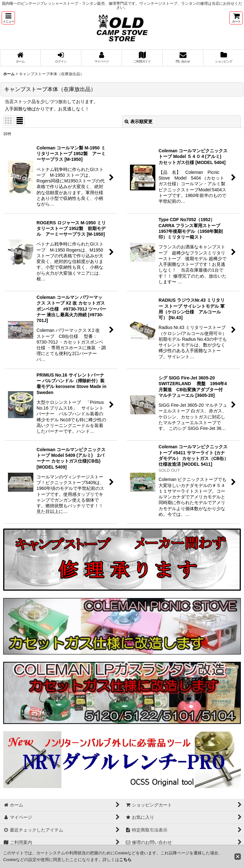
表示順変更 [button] (139, 122)
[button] (8, 18)
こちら (125, 860)
